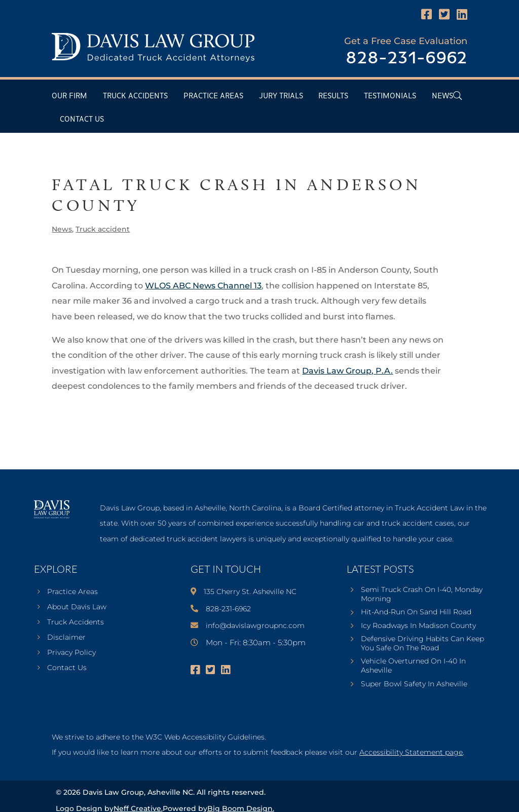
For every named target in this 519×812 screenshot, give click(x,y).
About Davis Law (77, 607)
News (442, 96)
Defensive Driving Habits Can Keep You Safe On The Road (422, 643)
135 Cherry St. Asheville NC (250, 592)
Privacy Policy (71, 653)
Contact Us (82, 119)
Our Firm (69, 96)
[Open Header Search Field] (457, 96)
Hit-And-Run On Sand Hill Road (416, 612)
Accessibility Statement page (411, 752)
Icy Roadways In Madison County (418, 625)
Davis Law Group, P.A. (347, 371)
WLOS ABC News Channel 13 (203, 286)
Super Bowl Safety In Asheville (414, 684)
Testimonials (390, 96)
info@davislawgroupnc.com (255, 625)
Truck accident (103, 229)
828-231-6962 (406, 59)
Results (333, 96)
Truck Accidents (135, 96)
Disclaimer (66, 638)
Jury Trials (281, 96)
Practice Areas (213, 96)
